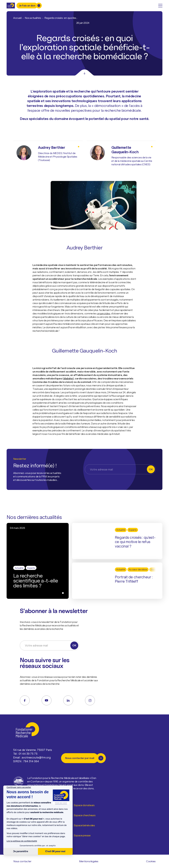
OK (151, 469)
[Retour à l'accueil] (11, 6)
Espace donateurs (84, 805)
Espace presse (82, 836)
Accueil (17, 18)
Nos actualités (33, 18)
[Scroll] (84, 73)
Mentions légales (89, 861)
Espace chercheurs (85, 815)
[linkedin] (68, 700)
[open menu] (160, 6)
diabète (68, 378)
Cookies (151, 861)
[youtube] (47, 700)
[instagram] (90, 700)
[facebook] (25, 700)
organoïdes (104, 313)
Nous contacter (22, 861)
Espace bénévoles (84, 825)
